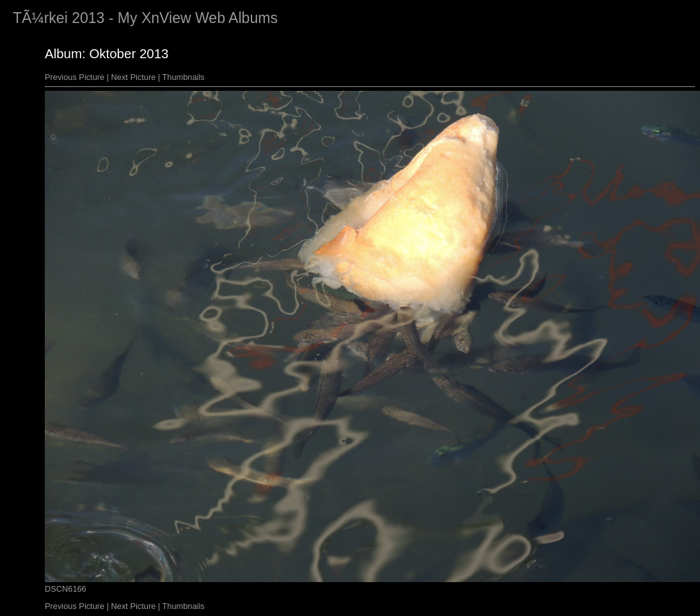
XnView (166, 18)
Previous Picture (75, 77)
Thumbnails (184, 77)
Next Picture (134, 77)
